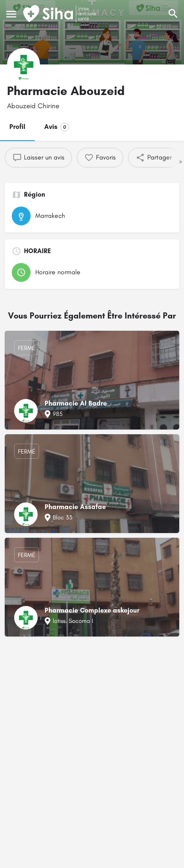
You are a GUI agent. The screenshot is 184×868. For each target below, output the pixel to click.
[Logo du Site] (60, 14)
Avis (57, 127)
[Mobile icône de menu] (11, 14)
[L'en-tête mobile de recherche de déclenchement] (173, 14)
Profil (17, 127)
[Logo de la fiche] (24, 64)
